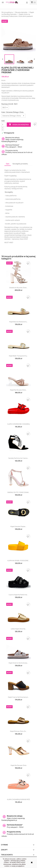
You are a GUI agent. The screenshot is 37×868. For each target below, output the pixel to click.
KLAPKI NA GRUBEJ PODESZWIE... (19, 561)
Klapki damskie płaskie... (18, 526)
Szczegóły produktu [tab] (20, 164)
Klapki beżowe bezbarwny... (19, 322)
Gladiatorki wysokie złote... (18, 288)
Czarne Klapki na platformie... (18, 595)
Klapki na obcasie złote (19, 765)
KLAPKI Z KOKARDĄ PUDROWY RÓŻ (18, 799)
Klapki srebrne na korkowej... (18, 663)
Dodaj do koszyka (19, 125)
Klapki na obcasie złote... (19, 390)
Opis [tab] (8, 164)
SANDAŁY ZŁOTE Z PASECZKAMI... (18, 492)
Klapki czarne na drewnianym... (19, 697)
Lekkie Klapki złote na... (19, 629)
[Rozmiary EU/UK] (5, 108)
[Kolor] (13, 116)
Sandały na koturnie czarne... (19, 458)
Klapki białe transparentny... (18, 356)
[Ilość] (4, 125)
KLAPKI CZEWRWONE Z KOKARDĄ (18, 424)
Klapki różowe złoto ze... (18, 731)
